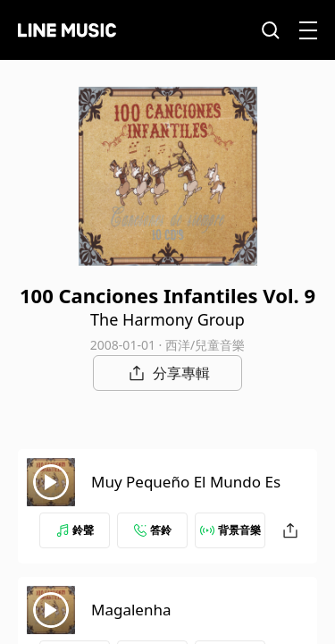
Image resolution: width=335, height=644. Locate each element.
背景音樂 (230, 530)
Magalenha (131, 610)
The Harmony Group (167, 319)
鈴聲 (75, 530)
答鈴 (153, 530)
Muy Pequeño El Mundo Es (186, 482)
